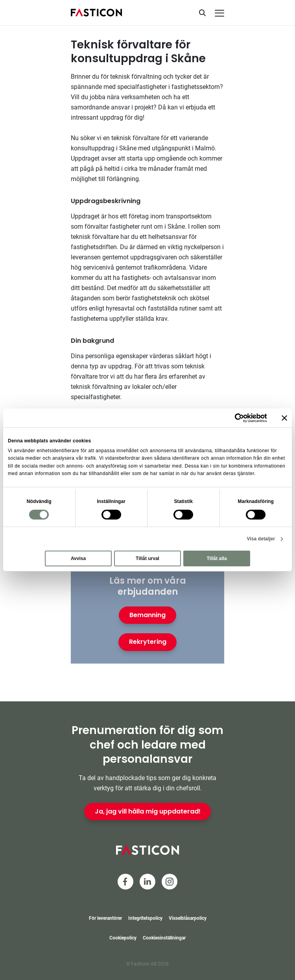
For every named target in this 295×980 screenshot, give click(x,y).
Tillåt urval (147, 558)
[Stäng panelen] (284, 418)
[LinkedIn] (147, 882)
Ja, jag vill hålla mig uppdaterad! (148, 811)
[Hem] (96, 13)
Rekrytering (148, 642)
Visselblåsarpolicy (188, 918)
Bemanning (147, 615)
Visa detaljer (261, 539)
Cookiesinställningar (164, 938)
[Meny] (219, 13)
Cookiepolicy (123, 938)
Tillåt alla (217, 558)
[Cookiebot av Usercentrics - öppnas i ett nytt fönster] (233, 418)
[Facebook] (125, 882)
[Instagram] (170, 882)
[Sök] (202, 13)
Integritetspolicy (145, 918)
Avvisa (78, 558)
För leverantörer (105, 918)
